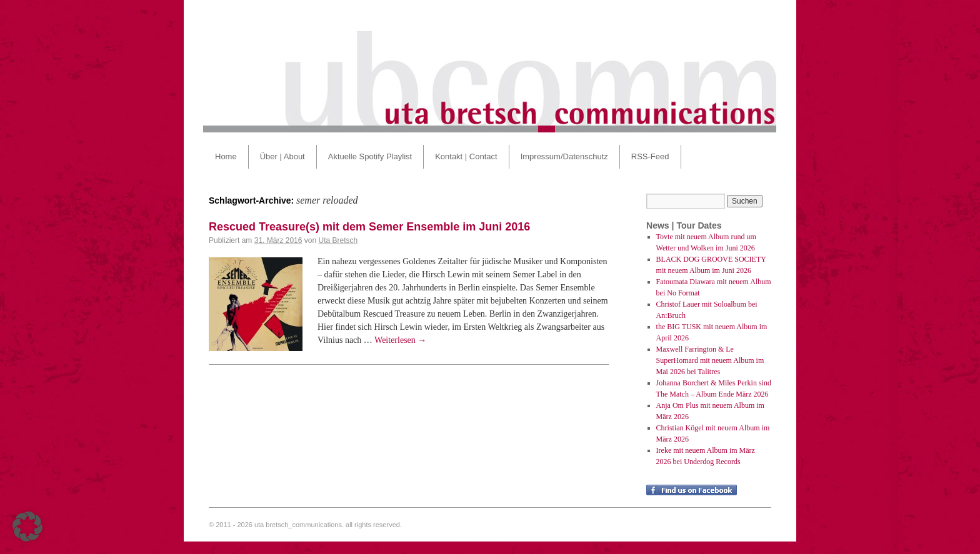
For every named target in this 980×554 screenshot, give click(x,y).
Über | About (282, 156)
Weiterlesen (400, 340)
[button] (27, 527)
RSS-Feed (650, 156)
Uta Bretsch (338, 240)
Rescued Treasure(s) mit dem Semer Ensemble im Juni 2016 (369, 227)
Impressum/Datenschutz (564, 156)
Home (226, 156)
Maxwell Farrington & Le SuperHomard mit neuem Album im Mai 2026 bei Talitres (710, 360)
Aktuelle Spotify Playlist (370, 156)
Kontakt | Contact (466, 156)
